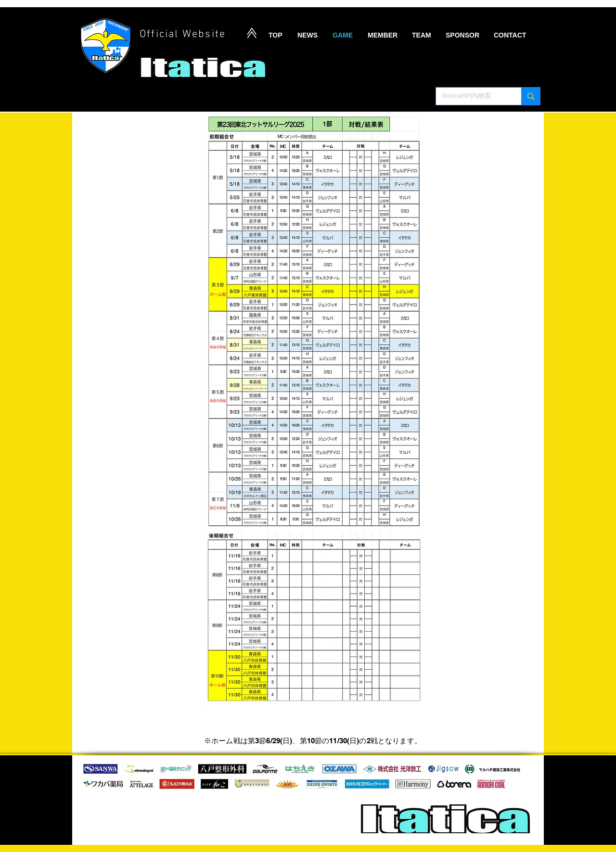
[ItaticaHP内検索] (471, 96)
